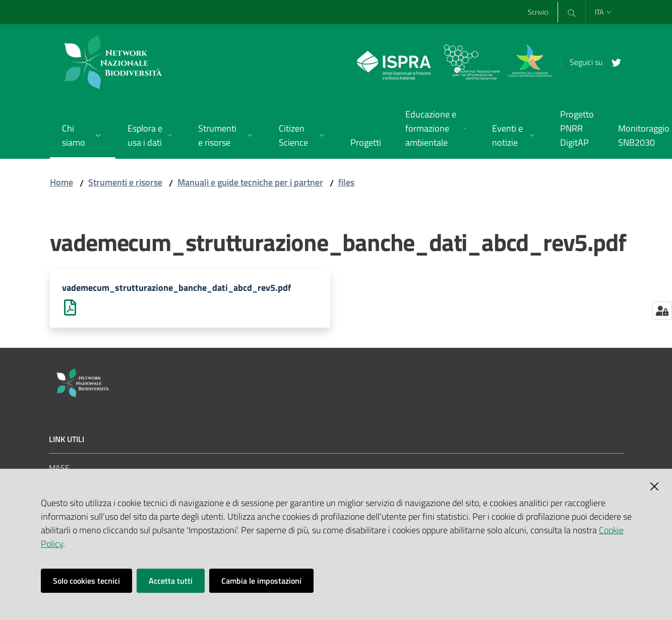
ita (604, 12)
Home (62, 182)
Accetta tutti (171, 581)
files (346, 182)
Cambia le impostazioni (261, 581)
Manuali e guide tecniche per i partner (250, 182)
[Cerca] (571, 12)
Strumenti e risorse (125, 182)
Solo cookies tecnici (86, 581)
